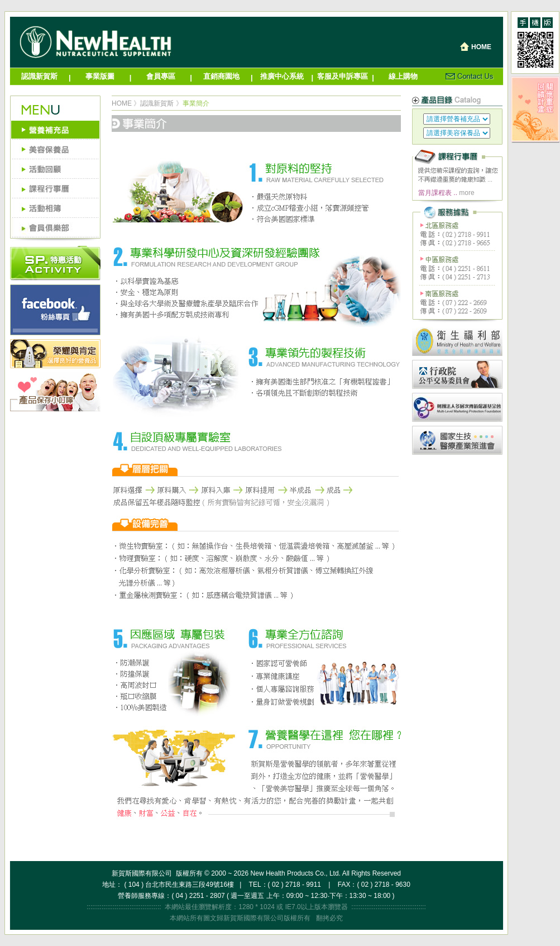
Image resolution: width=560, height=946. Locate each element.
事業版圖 (100, 76)
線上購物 (403, 76)
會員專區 (161, 76)
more (466, 193)
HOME (122, 103)
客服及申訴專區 (343, 76)
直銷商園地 (221, 76)
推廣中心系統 (282, 76)
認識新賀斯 (39, 76)
